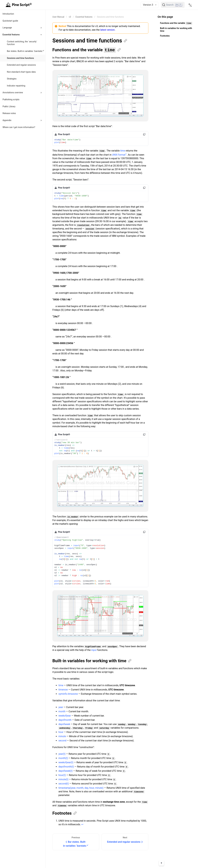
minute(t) (63, 779)
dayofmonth (65, 720)
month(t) (63, 758)
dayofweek (64, 724)
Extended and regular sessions (21, 65)
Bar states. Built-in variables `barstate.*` (26, 51)
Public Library (9, 106)
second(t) (64, 783)
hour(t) (62, 775)
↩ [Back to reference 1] (82, 824)
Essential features (84, 17)
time (123, 151)
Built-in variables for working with (92, 661)
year (61, 707)
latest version (107, 30)
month (62, 711)
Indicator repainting (16, 86)
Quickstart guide (10, 21)
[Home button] (19, 5)
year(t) (62, 754)
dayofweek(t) (66, 771)
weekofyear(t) (66, 762)
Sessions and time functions (20, 58)
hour (61, 732)
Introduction (8, 14)
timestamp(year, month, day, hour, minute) (81, 788)
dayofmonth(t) (66, 766)
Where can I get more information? (19, 127)
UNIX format (119, 155)
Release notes (9, 113)
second (62, 740)
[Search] (173, 5)
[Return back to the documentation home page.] (58, 17)
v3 (70, 17)
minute (62, 736)
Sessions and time (90, 41)
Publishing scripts (11, 99)
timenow (63, 689)
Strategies (12, 79)
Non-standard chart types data (21, 72)
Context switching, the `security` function (22, 43)
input (94, 650)
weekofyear (65, 716)
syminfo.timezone (68, 694)
